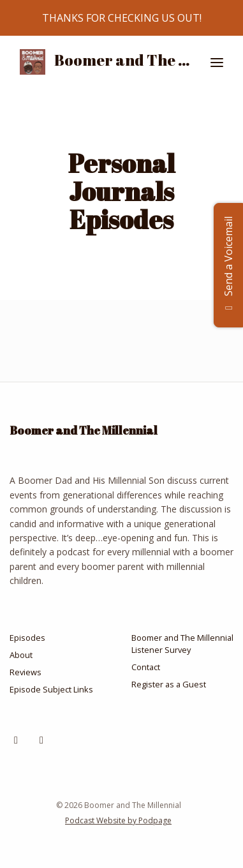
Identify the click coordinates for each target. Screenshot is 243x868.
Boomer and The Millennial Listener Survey (182, 644)
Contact (146, 667)
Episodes (27, 638)
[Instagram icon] (16, 740)
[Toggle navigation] (217, 62)
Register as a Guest (169, 684)
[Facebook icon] (41, 740)
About (21, 655)
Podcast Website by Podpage (118, 820)
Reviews (26, 672)
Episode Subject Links (51, 689)
